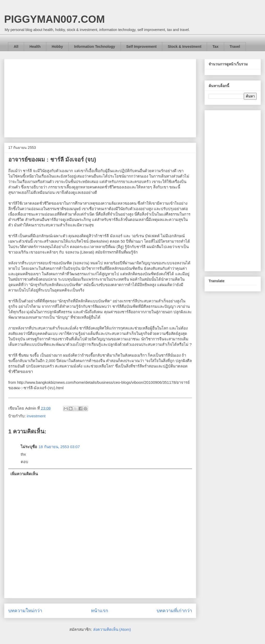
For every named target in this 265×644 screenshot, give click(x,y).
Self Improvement (141, 47)
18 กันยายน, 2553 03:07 (59, 447)
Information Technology (94, 47)
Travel (235, 47)
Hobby (57, 47)
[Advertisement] (100, 97)
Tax (215, 47)
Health (35, 47)
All (16, 47)
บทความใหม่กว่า (25, 611)
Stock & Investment (185, 47)
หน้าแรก (100, 611)
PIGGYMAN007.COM (54, 19)
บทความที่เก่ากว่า (174, 611)
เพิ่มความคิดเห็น (24, 474)
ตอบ (24, 462)
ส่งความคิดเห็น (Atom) (112, 629)
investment (36, 416)
